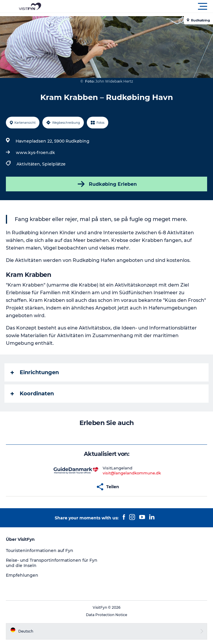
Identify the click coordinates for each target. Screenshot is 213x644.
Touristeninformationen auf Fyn (40, 551)
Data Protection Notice (106, 615)
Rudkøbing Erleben (107, 184)
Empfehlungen (22, 575)
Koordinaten (32, 394)
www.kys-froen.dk (35, 153)
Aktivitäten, (29, 164)
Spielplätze (54, 164)
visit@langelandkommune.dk (132, 473)
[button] (133, 6)
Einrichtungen (35, 372)
